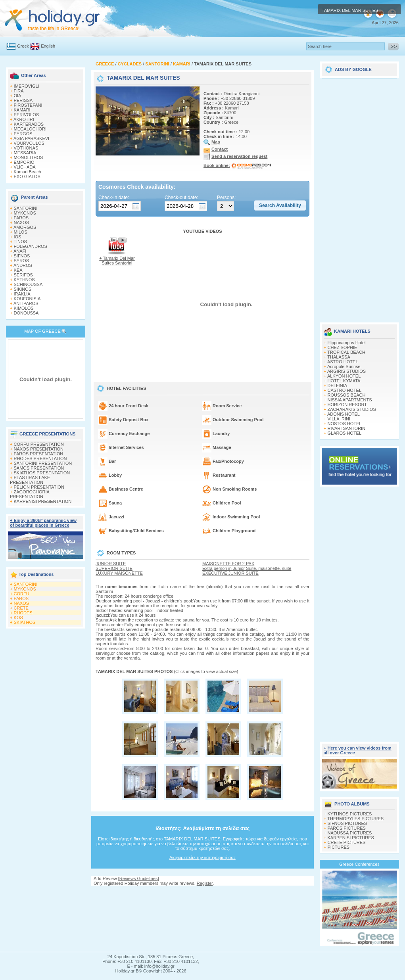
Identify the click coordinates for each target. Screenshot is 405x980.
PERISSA (23, 100)
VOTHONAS (26, 148)
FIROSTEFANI (28, 105)
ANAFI (20, 251)
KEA (18, 270)
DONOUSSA (26, 313)
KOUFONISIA (27, 299)
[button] (280, 205)
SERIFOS (23, 275)
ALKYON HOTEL (344, 376)
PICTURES (339, 847)
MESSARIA (25, 153)
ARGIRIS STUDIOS (346, 371)
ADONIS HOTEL (344, 414)
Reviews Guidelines (139, 878)
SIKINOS (23, 289)
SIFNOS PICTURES (347, 823)
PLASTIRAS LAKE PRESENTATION (30, 480)
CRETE (21, 608)
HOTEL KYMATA (344, 381)
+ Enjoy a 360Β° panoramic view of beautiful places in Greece (43, 523)
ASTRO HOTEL (343, 362)
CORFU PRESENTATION (39, 444)
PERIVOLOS (27, 115)
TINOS (20, 242)
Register (205, 883)
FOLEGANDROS (31, 246)
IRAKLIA (22, 294)
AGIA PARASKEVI (31, 138)
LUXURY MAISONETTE (119, 573)
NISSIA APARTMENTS (350, 400)
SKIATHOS (25, 622)
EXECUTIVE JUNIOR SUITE (230, 573)
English (48, 46)
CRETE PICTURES (347, 842)
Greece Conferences (359, 864)
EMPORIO (24, 162)
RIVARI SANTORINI (347, 428)
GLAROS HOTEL (345, 433)
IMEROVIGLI (27, 86)
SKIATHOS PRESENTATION (42, 473)
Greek (23, 46)
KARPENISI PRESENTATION (43, 501)
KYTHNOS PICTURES (350, 814)
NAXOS (22, 222)
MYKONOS (25, 213)
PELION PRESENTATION (39, 487)
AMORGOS (25, 227)
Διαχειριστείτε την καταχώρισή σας (202, 857)
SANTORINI (26, 208)
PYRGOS (23, 134)
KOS (18, 618)
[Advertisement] (203, 893)
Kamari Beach (28, 172)
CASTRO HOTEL (345, 390)
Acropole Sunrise (344, 366)
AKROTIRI (24, 119)
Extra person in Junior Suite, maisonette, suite (247, 568)
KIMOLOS (24, 308)
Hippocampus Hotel (347, 343)
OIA (18, 96)
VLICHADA (25, 167)
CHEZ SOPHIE (343, 347)
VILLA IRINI (339, 419)
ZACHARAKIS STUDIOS (352, 409)
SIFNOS (22, 256)
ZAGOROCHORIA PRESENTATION (30, 494)
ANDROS (23, 265)
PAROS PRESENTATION (39, 454)
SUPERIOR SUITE (114, 568)
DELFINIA (338, 385)
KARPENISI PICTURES (351, 838)
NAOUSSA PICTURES (350, 833)
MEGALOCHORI (30, 129)
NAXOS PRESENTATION (39, 449)
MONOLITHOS (29, 157)
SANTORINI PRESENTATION (43, 463)
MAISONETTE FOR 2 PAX (228, 564)
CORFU (22, 594)
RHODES (23, 613)
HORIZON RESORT (347, 405)
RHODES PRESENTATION (40, 458)
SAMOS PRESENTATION (39, 468)
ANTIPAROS (26, 303)
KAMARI (22, 110)
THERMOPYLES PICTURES (355, 819)
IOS (18, 237)
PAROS (21, 218)
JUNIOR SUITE (111, 564)
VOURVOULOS (29, 143)
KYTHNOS (24, 280)
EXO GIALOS (27, 176)
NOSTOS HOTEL (345, 424)
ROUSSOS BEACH (347, 395)
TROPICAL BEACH (346, 352)
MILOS (21, 232)
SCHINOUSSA (28, 284)
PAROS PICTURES (347, 828)
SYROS (22, 261)
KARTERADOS (29, 124)
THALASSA (339, 357)
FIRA (19, 91)
